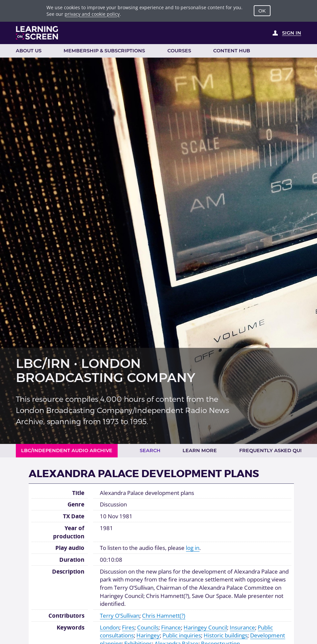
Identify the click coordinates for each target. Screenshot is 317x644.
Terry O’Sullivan (120, 615)
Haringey (148, 635)
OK (262, 11)
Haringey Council (205, 627)
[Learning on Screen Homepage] (37, 33)
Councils (148, 627)
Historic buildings (226, 635)
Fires (128, 627)
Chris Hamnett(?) (164, 615)
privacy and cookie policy (92, 14)
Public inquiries (182, 635)
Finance (171, 627)
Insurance (242, 627)
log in (193, 548)
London (110, 627)
